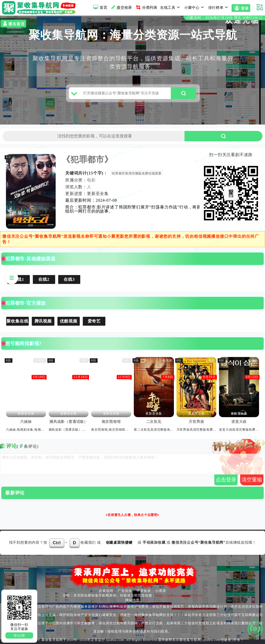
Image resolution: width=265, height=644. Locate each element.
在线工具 (171, 7)
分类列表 (146, 7)
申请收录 (144, 591)
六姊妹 (26, 422)
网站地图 (132, 600)
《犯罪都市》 (88, 159)
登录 (241, 8)
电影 (92, 180)
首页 (100, 7)
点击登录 (226, 480)
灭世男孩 (197, 422)
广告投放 (125, 591)
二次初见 (154, 422)
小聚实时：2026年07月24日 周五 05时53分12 (224, 18)
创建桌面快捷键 (119, 542)
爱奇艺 (94, 321)
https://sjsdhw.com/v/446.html (179, 595)
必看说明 (106, 591)
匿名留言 (13, 24)
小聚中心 (195, 7)
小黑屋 (161, 591)
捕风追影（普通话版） (69, 422)
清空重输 (252, 480)
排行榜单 (219, 7)
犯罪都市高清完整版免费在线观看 (137, 173)
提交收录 (121, 7)
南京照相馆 (111, 422)
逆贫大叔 (239, 422)
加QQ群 (19, 635)
